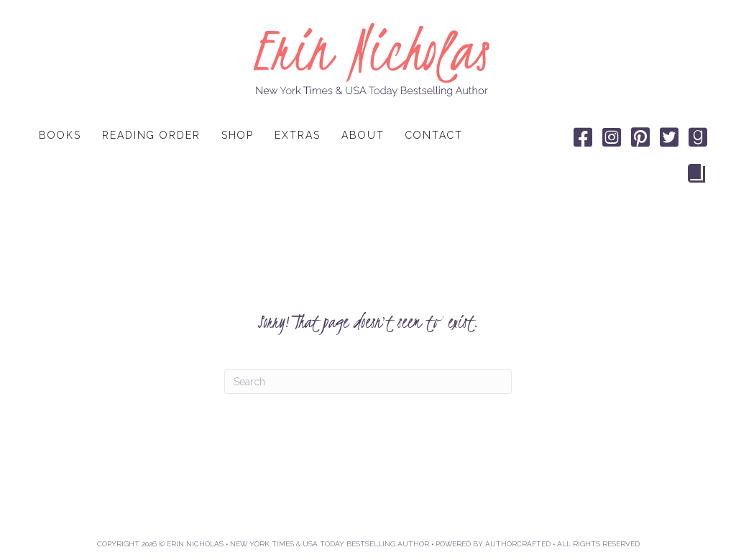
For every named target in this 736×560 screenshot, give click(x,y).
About (363, 135)
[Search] (368, 381)
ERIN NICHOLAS (195, 544)
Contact (434, 135)
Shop (238, 135)
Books (60, 135)
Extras (298, 135)
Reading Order (151, 135)
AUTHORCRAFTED (518, 544)
